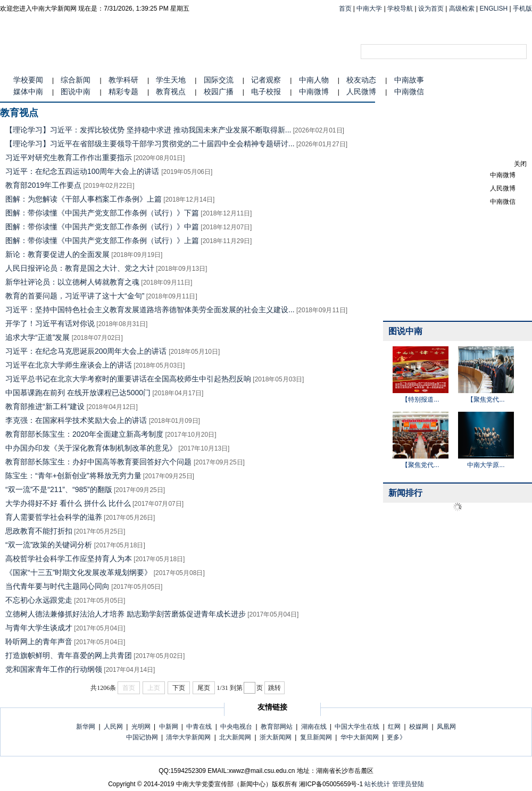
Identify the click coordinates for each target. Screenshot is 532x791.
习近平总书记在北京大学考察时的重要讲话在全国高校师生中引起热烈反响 (128, 379)
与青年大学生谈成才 (39, 628)
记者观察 (266, 80)
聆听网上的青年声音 (39, 642)
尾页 (204, 688)
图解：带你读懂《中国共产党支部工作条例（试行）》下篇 (102, 213)
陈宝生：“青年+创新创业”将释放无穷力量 (73, 476)
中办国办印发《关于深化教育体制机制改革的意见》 (91, 448)
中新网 (169, 727)
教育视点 (171, 91)
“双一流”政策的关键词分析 (49, 545)
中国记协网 (142, 737)
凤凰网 (446, 727)
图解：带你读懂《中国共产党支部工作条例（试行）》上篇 (102, 240)
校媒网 (419, 727)
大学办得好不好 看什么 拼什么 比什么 (68, 503)
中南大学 (369, 9)
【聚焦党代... (486, 399)
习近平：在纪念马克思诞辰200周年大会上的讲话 (87, 351)
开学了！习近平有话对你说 (50, 323)
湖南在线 (314, 727)
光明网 (141, 727)
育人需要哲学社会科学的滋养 (54, 517)
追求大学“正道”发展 (38, 337)
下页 (179, 688)
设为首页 (431, 9)
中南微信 (409, 91)
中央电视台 (236, 727)
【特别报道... (420, 399)
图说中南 (76, 91)
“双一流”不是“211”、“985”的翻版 (59, 489)
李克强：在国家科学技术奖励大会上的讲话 (77, 420)
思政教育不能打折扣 (39, 531)
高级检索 (462, 9)
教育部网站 (277, 727)
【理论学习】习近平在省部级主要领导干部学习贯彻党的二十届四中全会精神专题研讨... (150, 144)
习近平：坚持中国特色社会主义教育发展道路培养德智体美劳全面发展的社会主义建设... (150, 310)
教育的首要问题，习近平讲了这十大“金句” (75, 296)
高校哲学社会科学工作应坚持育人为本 (69, 559)
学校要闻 (28, 80)
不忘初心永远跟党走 (39, 600)
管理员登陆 (408, 784)
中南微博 (314, 91)
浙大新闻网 (276, 737)
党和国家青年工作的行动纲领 (54, 669)
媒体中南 (28, 91)
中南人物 (314, 80)
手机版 (522, 9)
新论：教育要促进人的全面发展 (57, 254)
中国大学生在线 (357, 727)
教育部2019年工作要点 (43, 185)
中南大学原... (486, 465)
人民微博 (361, 91)
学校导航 (400, 9)
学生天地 (171, 80)
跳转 (275, 688)
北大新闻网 (235, 737)
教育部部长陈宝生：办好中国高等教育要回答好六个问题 (99, 462)
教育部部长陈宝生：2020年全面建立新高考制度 (84, 434)
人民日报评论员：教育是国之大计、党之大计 (80, 268)
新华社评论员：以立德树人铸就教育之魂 (72, 282)
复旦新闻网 (316, 737)
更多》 (396, 737)
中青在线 (199, 727)
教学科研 (123, 80)
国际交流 (219, 80)
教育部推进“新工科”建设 (45, 406)
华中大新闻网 (360, 737)
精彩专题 (123, 91)
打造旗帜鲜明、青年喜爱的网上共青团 (69, 655)
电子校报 (266, 91)
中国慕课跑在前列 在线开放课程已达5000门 (78, 393)
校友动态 (361, 80)
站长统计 (377, 784)
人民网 (113, 727)
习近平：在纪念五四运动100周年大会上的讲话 (83, 171)
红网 (394, 727)
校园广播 (219, 91)
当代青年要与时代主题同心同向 (57, 586)
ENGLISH (494, 9)
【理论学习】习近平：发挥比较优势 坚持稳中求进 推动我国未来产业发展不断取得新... (148, 130)
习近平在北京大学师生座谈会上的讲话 (69, 365)
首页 (345, 9)
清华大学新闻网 (188, 737)
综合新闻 (76, 80)
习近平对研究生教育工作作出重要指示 (69, 157)
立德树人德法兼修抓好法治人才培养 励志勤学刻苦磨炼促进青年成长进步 (126, 614)
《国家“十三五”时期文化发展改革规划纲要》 (78, 572)
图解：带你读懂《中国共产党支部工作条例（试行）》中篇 (102, 227)
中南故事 (409, 80)
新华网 (86, 727)
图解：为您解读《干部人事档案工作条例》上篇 (84, 199)
